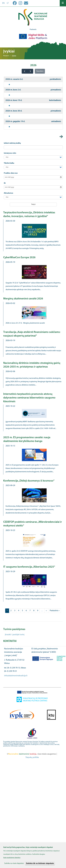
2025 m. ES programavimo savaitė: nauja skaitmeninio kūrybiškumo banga (27, 439)
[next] (30, 71)
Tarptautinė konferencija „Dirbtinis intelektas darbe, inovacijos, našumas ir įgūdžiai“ (29, 215)
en (3, 3)
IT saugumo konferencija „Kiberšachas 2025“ (29, 567)
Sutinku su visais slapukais (14, 865)
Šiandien (40, 71)
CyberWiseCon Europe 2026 (19, 258)
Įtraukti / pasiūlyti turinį (15, 635)
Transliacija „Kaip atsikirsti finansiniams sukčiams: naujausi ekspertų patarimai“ (32, 334)
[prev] (25, 71)
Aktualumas (8, 193)
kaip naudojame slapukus (12, 859)
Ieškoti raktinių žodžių (12, 143)
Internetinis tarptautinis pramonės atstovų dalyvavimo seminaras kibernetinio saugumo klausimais (29, 398)
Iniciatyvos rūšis (10, 153)
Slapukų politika (32, 757)
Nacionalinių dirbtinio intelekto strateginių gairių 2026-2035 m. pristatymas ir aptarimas (32, 365)
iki (5, 183)
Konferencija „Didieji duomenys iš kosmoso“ (29, 481)
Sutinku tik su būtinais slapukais (40, 864)
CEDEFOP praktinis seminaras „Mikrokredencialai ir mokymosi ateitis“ (33, 524)
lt (8, 3)
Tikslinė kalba (9, 163)
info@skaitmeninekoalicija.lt (16, 676)
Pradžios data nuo (11, 173)
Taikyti (33, 204)
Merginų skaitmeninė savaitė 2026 (23, 299)
